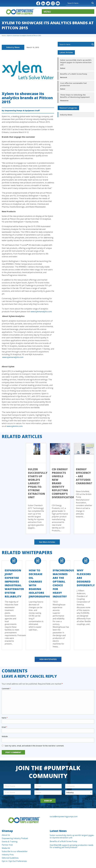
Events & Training (10, 842)
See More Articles (47, 542)
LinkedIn (43, 3)
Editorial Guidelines (10, 858)
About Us (6, 835)
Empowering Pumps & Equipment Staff (22, 111)
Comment (6, 689)
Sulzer (63, 68)
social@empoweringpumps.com (64, 817)
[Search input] (73, 3)
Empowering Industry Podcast (15, 838)
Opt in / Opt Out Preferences (14, 861)
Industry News (13, 47)
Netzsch (64, 77)
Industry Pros (8, 855)
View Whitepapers (48, 659)
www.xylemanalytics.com (41, 312)
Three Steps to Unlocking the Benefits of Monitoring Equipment (75, 96)
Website (5, 736)
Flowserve (64, 101)
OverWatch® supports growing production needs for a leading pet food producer (72, 846)
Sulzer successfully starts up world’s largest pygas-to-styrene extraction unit (76, 62)
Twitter (48, 3)
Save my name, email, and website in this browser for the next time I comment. (34, 746)
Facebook (38, 3)
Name (5, 718)
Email (4, 727)
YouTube (58, 3)
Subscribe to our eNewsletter (15, 851)
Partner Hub (7, 845)
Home (4, 35)
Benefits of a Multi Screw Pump (74, 74)
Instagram (53, 3)
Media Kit (6, 848)
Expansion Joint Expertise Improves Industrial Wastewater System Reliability (14, 583)
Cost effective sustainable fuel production (73, 84)
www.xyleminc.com (15, 426)
